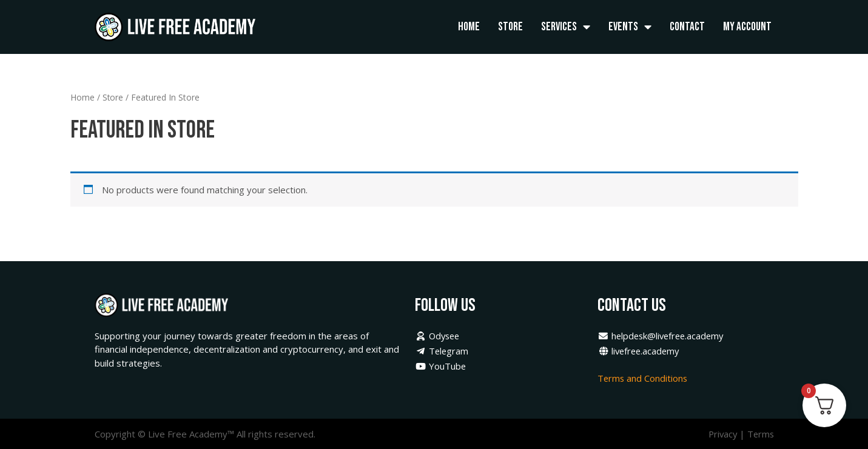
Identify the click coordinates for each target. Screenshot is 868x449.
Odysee (439, 336)
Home (469, 27)
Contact (687, 27)
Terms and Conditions (644, 378)
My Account (747, 27)
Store (510, 27)
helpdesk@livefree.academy (663, 336)
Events (630, 27)
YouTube (441, 366)
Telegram (442, 351)
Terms (760, 434)
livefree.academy (640, 351)
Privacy (721, 434)
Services (566, 27)
